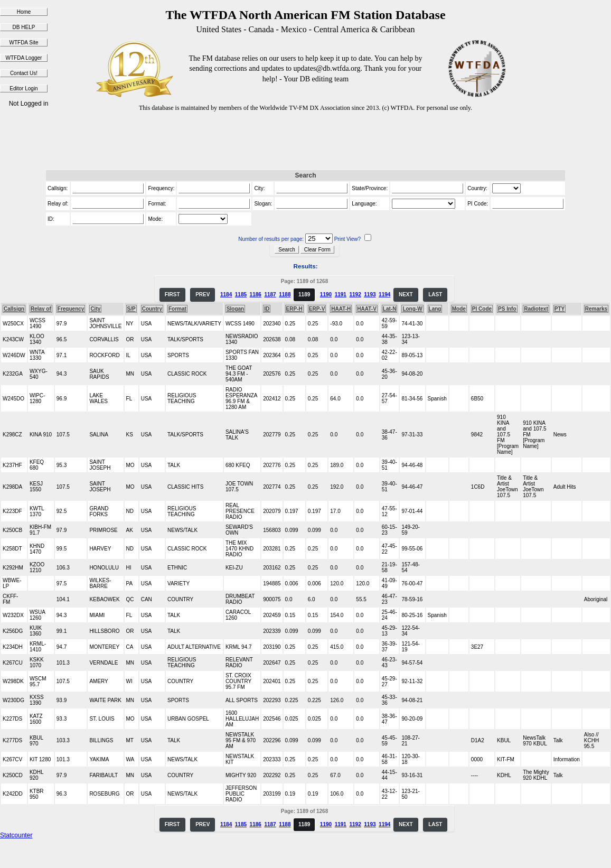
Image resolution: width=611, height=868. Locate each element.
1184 (226, 295)
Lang (435, 309)
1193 (370, 295)
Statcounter (16, 835)
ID (267, 309)
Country (152, 309)
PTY (560, 309)
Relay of (41, 309)
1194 (384, 295)
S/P (131, 309)
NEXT (406, 295)
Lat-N (390, 309)
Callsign (14, 309)
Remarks (596, 309)
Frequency (71, 309)
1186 (256, 295)
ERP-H (294, 309)
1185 (241, 295)
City (95, 309)
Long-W (412, 309)
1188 (285, 295)
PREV (203, 295)
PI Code (482, 309)
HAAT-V (366, 309)
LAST (435, 295)
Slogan (235, 309)
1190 (326, 295)
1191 (341, 295)
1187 (270, 295)
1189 (304, 295)
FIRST (172, 295)
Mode (459, 309)
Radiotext (536, 309)
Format (177, 309)
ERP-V (317, 309)
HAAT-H (341, 309)
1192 (355, 295)
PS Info (507, 309)
